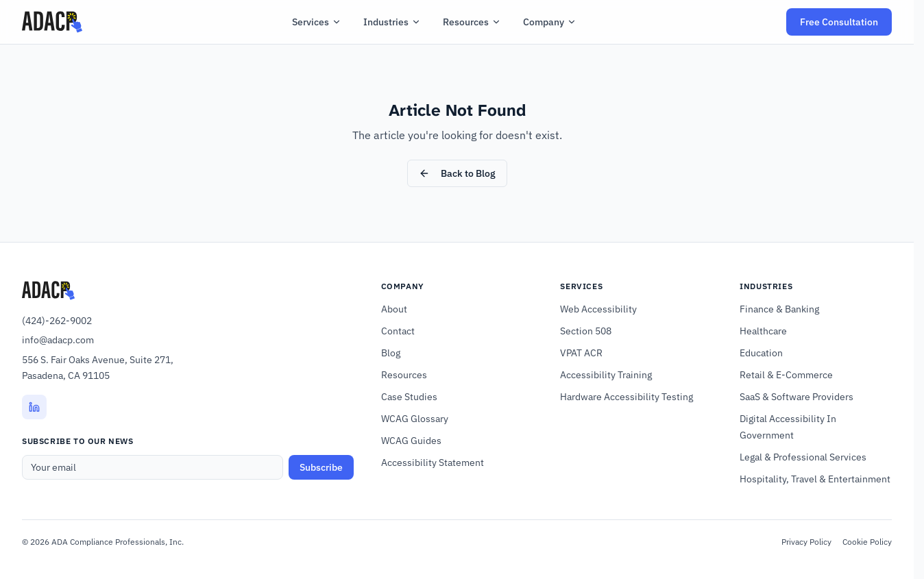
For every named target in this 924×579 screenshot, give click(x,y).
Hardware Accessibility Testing (627, 397)
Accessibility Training (606, 375)
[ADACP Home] (52, 22)
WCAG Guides (411, 441)
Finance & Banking (779, 309)
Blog (391, 353)
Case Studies (409, 397)
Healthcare (763, 331)
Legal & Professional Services (803, 457)
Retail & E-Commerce (786, 375)
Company (550, 22)
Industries (392, 22)
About (394, 309)
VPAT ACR (581, 353)
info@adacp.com (58, 340)
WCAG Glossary (415, 419)
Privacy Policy (806, 542)
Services (317, 22)
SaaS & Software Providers (797, 397)
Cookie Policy (867, 542)
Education (761, 353)
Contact (398, 331)
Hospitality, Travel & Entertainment (815, 479)
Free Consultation (846, 25)
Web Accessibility (598, 309)
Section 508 (586, 331)
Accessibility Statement (433, 463)
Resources (472, 22)
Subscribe (321, 467)
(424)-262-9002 (57, 321)
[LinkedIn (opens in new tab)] (34, 407)
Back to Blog (457, 173)
